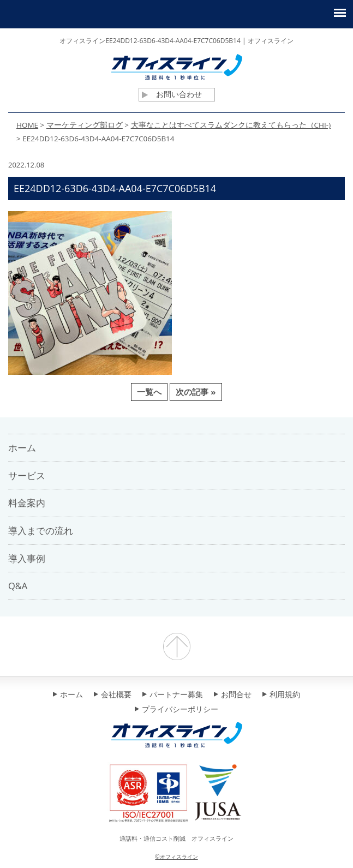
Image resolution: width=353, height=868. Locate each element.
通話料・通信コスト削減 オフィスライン (176, 838)
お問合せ (233, 695)
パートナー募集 (173, 695)
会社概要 (113, 695)
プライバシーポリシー (176, 710)
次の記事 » (196, 392)
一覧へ (149, 392)
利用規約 (281, 695)
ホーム (68, 695)
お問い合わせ (172, 94)
